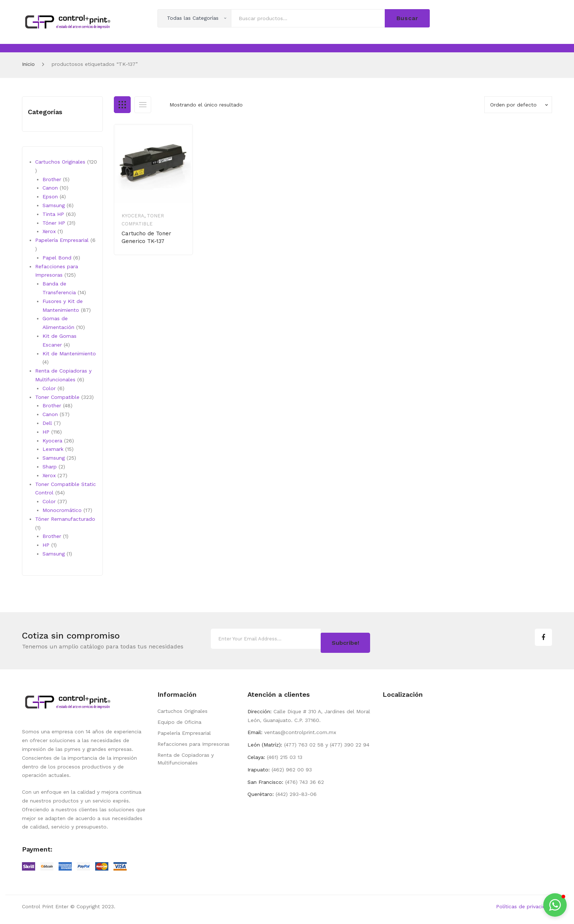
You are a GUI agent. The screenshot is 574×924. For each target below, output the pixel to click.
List (143, 105)
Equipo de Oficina (179, 719)
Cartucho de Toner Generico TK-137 (146, 237)
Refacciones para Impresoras (193, 741)
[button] (555, 905)
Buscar (407, 18)
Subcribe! (345, 639)
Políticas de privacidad (524, 904)
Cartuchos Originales (182, 708)
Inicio (28, 64)
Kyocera (133, 216)
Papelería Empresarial (184, 730)
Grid (122, 105)
